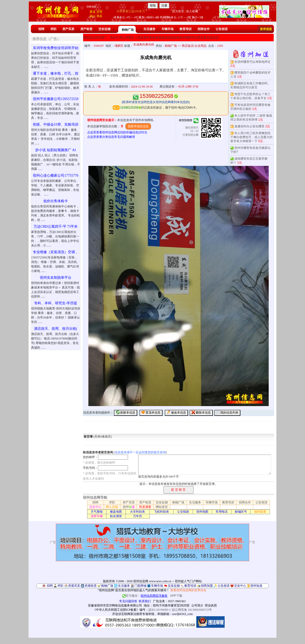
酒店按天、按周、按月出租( (56, 329)
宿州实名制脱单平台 (56, 278)
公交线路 (183, 512)
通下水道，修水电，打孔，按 (56, 73)
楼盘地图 (116, 512)
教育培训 (186, 29)
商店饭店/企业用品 (194, 46)
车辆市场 (168, 29)
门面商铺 (140, 586)
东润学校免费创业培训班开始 (56, 48)
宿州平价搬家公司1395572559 (56, 99)
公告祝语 (222, 29)
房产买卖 (68, 29)
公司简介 (197, 605)
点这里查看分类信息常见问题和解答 (111, 137)
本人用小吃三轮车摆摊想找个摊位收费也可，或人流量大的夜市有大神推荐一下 (251, 137)
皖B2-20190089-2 (160, 610)
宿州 (129, 507)
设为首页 (178, 11)
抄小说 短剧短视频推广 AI (56, 150)
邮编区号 (241, 512)
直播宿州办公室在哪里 (249, 126)
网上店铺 (112, 507)
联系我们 (145, 601)
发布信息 (266, 29)
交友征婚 (104, 29)
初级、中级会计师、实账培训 (56, 124)
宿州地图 (202, 512)
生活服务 (149, 29)
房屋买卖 (74, 586)
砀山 (93, 16)
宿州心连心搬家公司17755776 (56, 176)
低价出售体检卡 (56, 201)
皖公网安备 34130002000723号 (192, 610)
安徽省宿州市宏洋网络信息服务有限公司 (115, 605)
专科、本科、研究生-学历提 (56, 303)
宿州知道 (256, 586)
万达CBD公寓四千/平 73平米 (56, 227)
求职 (53, 29)
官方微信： (145, 596)
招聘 (41, 29)
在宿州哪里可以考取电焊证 (252, 62)
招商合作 (204, 29)
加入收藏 (192, 11)
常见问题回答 (128, 601)
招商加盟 (207, 586)
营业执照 (211, 605)
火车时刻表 (137, 512)
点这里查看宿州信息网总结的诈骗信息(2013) (117, 132)
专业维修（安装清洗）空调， (56, 252)
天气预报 (97, 512)
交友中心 (95, 507)
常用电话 (222, 512)
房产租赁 (86, 29)
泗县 (99, 16)
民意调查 (145, 507)
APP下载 (176, 596)
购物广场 (128, 30)
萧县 (93, 12)
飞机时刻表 (162, 512)
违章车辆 (97, 516)
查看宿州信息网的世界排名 (188, 590)
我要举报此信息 (138, 126)
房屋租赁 (91, 586)
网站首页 (162, 507)
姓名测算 (116, 516)
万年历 (137, 516)
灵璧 (99, 12)
